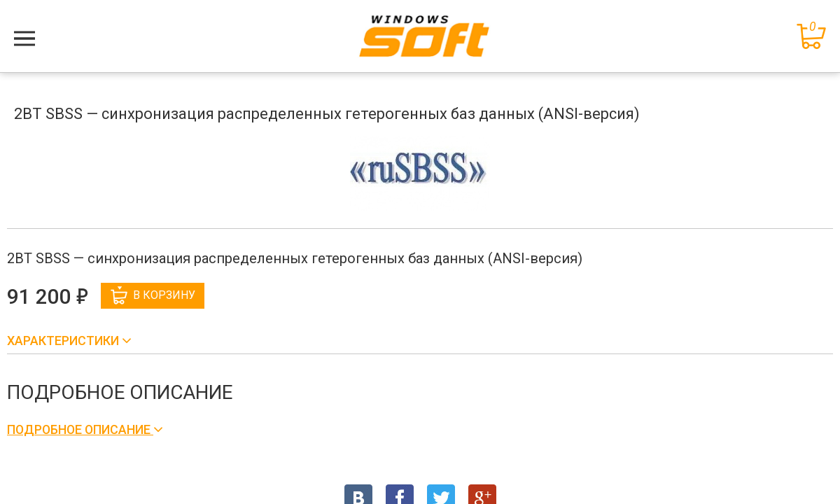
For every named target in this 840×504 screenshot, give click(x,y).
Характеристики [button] (64, 341)
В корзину (153, 295)
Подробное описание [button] (80, 429)
